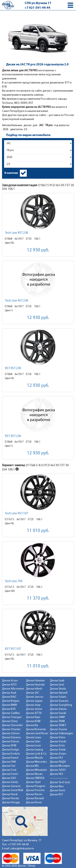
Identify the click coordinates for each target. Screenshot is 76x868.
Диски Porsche (35, 790)
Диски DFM (9, 746)
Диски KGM (33, 721)
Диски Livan (33, 746)
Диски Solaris (58, 697)
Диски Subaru (58, 709)
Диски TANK (57, 721)
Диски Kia (32, 725)
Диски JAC (33, 693)
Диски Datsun (11, 742)
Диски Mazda (34, 758)
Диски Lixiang (34, 750)
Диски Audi (9, 693)
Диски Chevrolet (12, 725)
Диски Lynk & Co (36, 754)
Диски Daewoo (11, 738)
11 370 (38, 598)
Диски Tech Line (60, 782)
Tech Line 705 (14, 581)
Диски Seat (57, 685)
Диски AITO (9, 685)
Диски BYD (9, 709)
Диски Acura (10, 681)
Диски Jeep (33, 705)
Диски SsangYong (61, 705)
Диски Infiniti (34, 689)
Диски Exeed (10, 758)
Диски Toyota (58, 729)
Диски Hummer (35, 681)
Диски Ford (9, 770)
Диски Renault (35, 798)
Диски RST (56, 795)
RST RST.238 (13, 368)
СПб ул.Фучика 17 (38, 3)
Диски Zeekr (58, 750)
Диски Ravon (34, 794)
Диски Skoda (58, 689)
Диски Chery (10, 721)
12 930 (38, 250)
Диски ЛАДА (58, 762)
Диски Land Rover (37, 733)
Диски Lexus (34, 738)
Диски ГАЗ (56, 758)
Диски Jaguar (34, 701)
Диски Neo (57, 786)
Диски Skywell (59, 693)
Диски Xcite (57, 746)
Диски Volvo (58, 738)
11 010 (38, 531)
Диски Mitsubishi (36, 770)
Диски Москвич (60, 766)
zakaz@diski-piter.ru (22, 849)
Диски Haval (10, 794)
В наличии (11, 173)
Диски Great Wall (13, 790)
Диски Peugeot (36, 786)
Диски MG (32, 766)
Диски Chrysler (11, 729)
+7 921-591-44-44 (37, 8)
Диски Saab (57, 681)
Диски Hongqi (11, 803)
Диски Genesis (11, 786)
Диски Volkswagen (62, 733)
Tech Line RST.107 (16, 513)
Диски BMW (10, 705)
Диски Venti (57, 791)
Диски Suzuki (58, 713)
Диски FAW (9, 762)
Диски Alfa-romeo (13, 689)
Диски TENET (58, 725)
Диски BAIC (9, 697)
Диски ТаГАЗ (58, 770)
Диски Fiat (9, 766)
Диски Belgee (11, 701)
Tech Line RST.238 (16, 233)
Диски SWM (57, 717)
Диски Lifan (33, 742)
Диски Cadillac (11, 713)
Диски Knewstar (36, 729)
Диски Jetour (34, 709)
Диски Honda (10, 798)
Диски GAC (9, 778)
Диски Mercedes (36, 762)
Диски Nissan (34, 774)
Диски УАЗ (56, 774)
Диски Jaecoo (35, 697)
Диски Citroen (11, 733)
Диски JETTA (34, 713)
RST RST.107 (13, 649)
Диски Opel (33, 782)
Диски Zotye (58, 754)
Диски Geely (10, 782)
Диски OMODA (35, 778)
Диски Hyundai (35, 685)
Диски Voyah (58, 742)
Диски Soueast (59, 701)
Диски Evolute (11, 754)
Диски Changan (12, 717)
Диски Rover (34, 803)
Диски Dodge (11, 750)
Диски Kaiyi (33, 717)
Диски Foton (10, 774)
